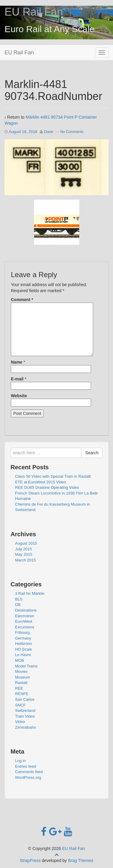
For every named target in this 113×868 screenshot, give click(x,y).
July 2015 (24, 549)
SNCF (20, 705)
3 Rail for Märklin (30, 593)
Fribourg (22, 632)
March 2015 (25, 560)
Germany (23, 638)
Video (20, 722)
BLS (19, 599)
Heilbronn (24, 644)
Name (17, 362)
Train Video (25, 716)
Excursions (25, 627)
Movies (21, 671)
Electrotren (25, 616)
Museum (23, 677)
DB (18, 605)
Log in (20, 761)
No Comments (72, 132)
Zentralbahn (25, 727)
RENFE (22, 694)
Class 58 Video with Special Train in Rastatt (53, 476)
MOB (20, 660)
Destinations (26, 610)
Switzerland (25, 711)
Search (92, 453)
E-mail (17, 379)
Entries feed (25, 766)
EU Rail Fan (34, 12)
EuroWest (24, 621)
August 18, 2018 (23, 132)
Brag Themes (81, 860)
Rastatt (21, 683)
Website (19, 396)
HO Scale (24, 649)
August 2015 (26, 543)
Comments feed (29, 772)
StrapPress (30, 860)
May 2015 (24, 554)
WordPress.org (28, 777)
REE (19, 688)
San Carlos (25, 699)
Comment (22, 300)
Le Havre (23, 655)
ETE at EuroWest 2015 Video (41, 482)
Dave (49, 132)
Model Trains (26, 666)
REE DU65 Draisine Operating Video (47, 487)
